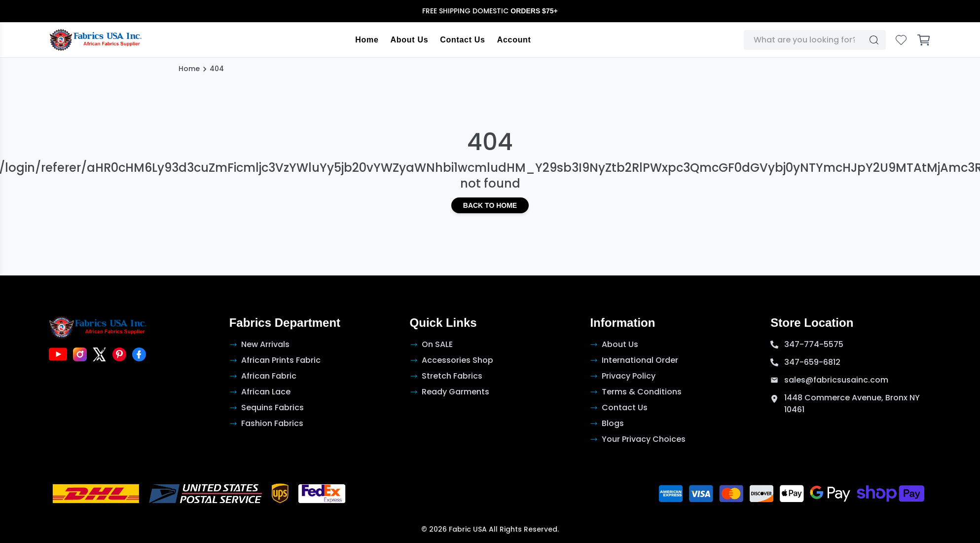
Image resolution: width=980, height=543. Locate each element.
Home (367, 40)
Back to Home (490, 205)
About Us (410, 40)
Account (514, 40)
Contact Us (463, 40)
